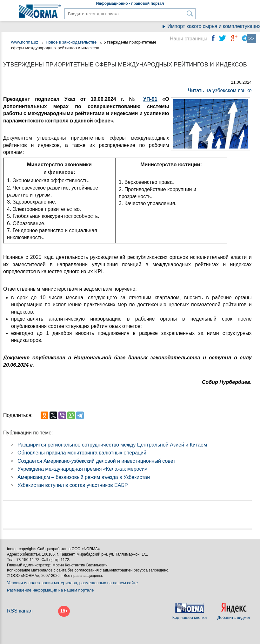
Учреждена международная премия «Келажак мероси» (82, 469)
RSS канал (20, 611)
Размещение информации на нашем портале (50, 590)
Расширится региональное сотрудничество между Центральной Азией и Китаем (112, 445)
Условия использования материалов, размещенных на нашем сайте (72, 583)
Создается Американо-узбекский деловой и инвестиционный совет (96, 461)
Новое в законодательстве (71, 42)
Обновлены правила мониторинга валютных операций (82, 453)
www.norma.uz (25, 42)
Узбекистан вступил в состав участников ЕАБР (73, 485)
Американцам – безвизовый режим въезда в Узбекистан (84, 477)
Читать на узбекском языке (220, 90)
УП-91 (150, 99)
